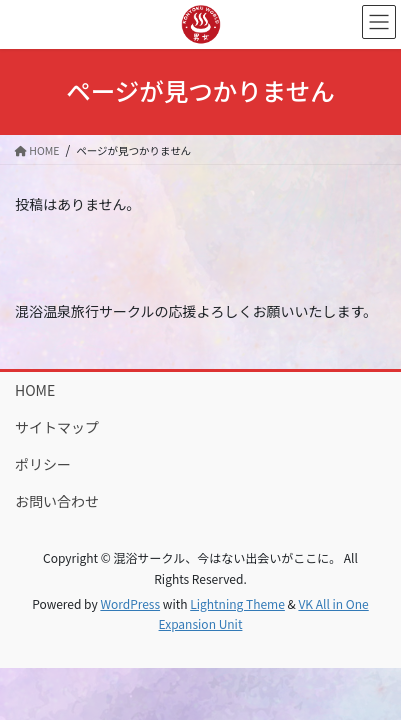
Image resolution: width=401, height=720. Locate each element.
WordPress (130, 603)
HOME (35, 390)
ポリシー (43, 464)
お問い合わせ (57, 501)
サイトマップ (57, 427)
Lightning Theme (237, 603)
